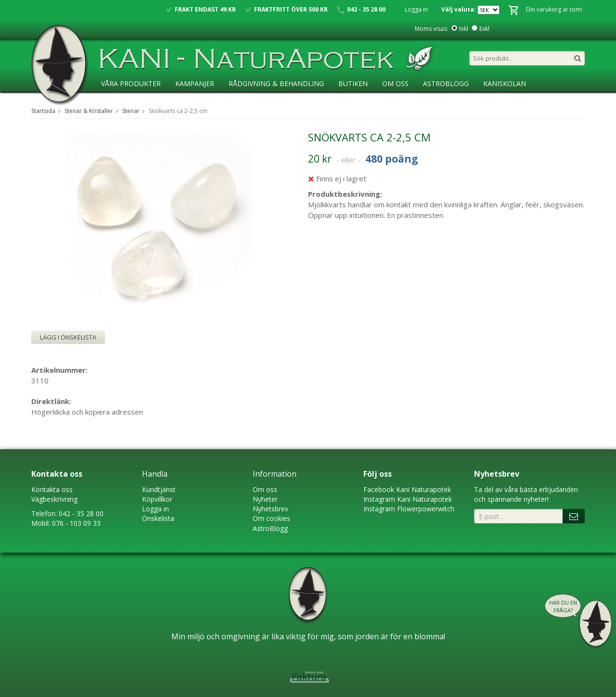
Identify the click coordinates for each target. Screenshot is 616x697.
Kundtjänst (159, 489)
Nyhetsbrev (270, 509)
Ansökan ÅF (122, 103)
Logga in (416, 9)
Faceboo (377, 489)
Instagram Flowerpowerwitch (409, 509)
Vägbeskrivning (54, 499)
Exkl (484, 29)
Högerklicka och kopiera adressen (87, 412)
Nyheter (265, 499)
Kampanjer (195, 83)
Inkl (464, 29)
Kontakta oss (52, 489)
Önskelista (158, 518)
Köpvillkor (157, 499)
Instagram (379, 499)
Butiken (353, 83)
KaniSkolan (505, 83)
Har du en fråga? (563, 606)
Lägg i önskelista (68, 337)
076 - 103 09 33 (76, 523)
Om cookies (271, 518)
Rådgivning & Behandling (276, 83)
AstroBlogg (446, 83)
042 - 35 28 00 (81, 513)
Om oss (265, 489)
